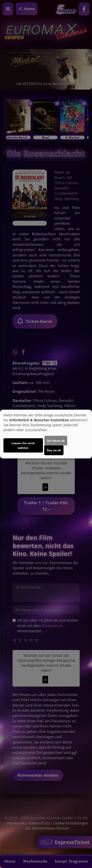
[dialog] (46, 434)
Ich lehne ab (56, 441)
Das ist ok (54, 450)
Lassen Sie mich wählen (23, 445)
